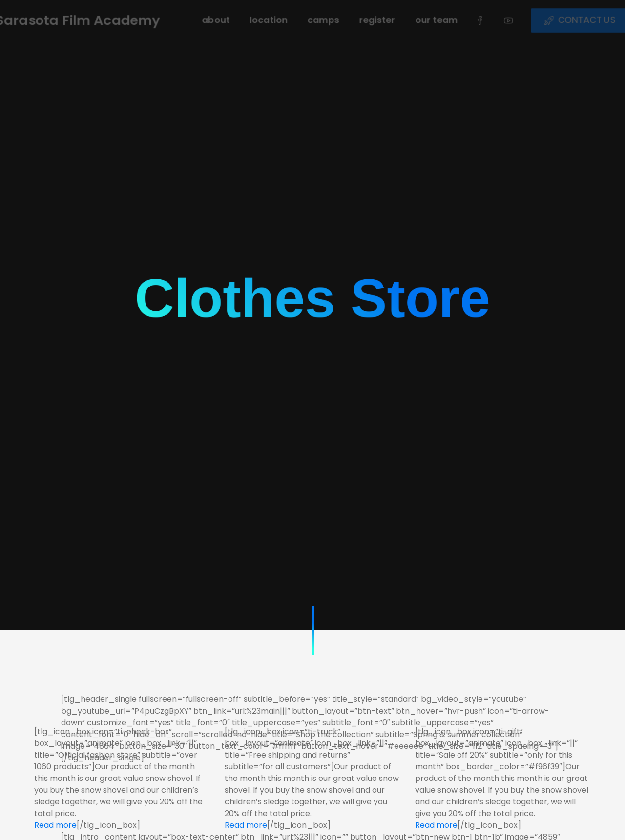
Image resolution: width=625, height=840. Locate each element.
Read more (55, 825)
